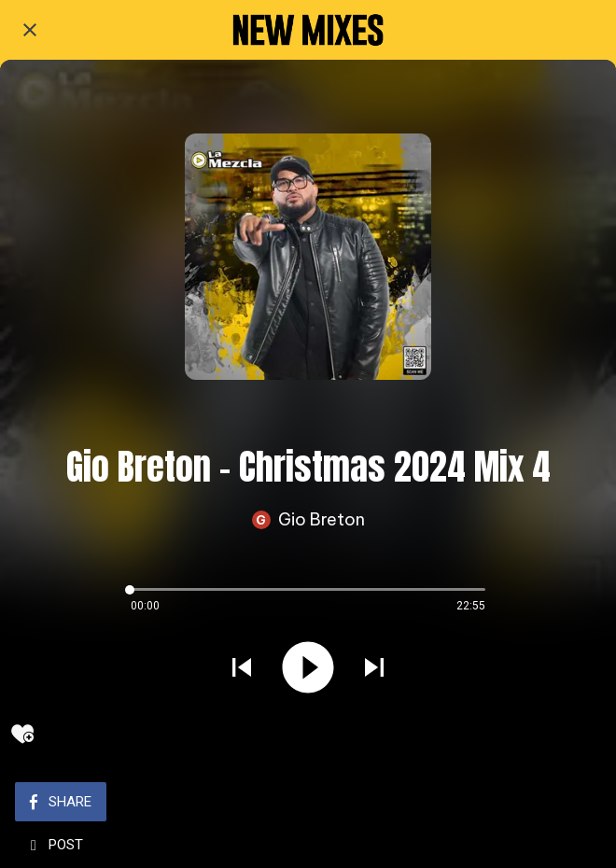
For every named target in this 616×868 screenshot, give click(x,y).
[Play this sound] (308, 669)
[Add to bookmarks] (22, 734)
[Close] (30, 30)
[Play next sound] (374, 669)
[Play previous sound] (242, 669)
